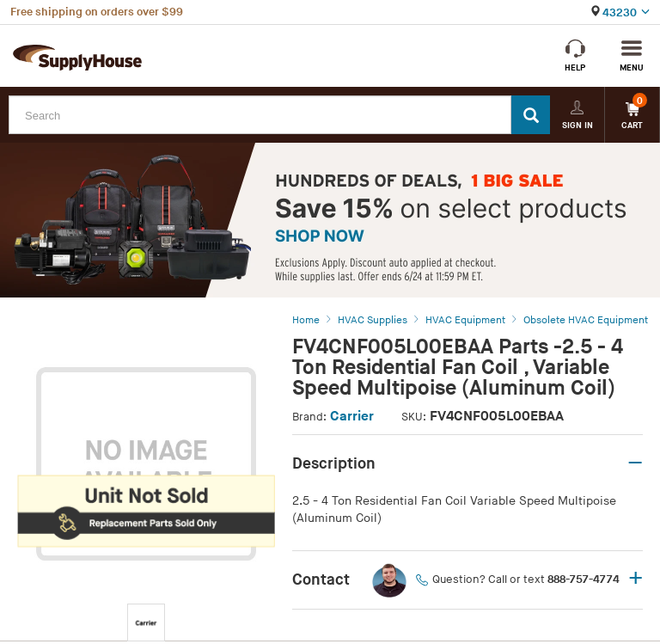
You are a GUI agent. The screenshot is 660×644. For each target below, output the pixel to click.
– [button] (635, 463)
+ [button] (636, 580)
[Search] (531, 115)
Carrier (352, 417)
